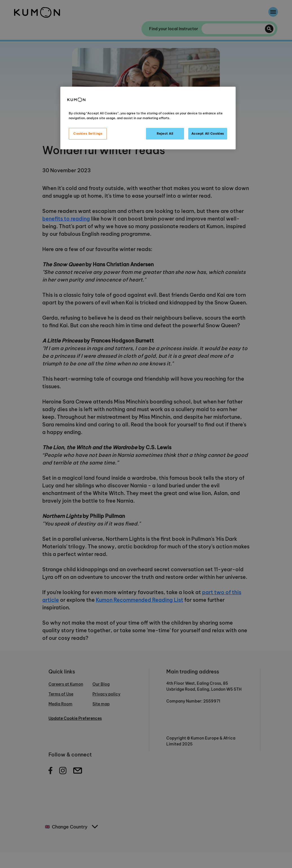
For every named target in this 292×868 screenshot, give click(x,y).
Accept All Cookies (208, 134)
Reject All (165, 134)
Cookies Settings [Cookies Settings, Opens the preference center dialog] (88, 134)
